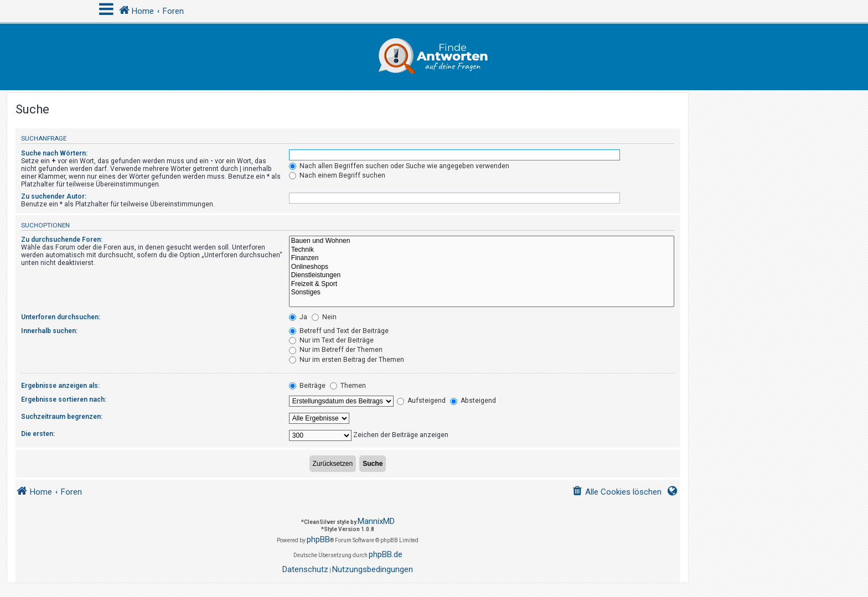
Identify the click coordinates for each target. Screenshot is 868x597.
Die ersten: (38, 434)
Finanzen (482, 258)
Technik (482, 250)
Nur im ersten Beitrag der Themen (347, 360)
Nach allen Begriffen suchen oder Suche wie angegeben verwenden (399, 166)
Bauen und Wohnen (482, 241)
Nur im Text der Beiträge (331, 340)
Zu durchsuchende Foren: (62, 240)
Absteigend (473, 401)
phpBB (318, 539)
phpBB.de (386, 554)
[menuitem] (617, 492)
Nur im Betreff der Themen (336, 350)
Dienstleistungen (482, 276)
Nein (324, 317)
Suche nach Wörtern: (54, 153)
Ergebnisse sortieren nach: (64, 399)
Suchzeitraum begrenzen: (62, 417)
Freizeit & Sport (482, 284)
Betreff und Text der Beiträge (339, 331)
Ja (298, 317)
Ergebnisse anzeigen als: (60, 386)
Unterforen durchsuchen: (61, 317)
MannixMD (376, 521)
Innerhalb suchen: (49, 331)
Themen (348, 386)
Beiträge (307, 386)
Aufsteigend (421, 401)
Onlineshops (482, 267)
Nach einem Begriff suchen (337, 175)
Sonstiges (482, 293)
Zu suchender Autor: (54, 196)
